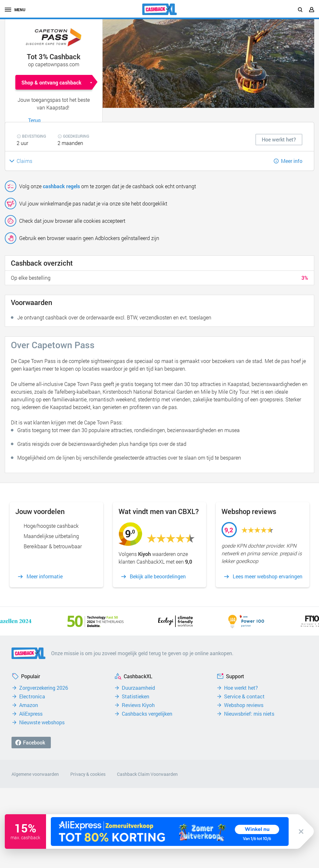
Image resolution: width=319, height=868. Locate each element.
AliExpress (31, 714)
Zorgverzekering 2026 (44, 688)
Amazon (29, 705)
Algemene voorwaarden (35, 774)
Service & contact (244, 696)
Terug (34, 120)
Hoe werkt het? (241, 688)
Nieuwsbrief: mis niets (249, 714)
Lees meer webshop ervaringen (268, 576)
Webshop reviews (244, 705)
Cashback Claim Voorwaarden (147, 774)
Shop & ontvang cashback (51, 82)
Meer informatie (45, 576)
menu (15, 10)
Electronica (32, 696)
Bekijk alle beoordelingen (158, 576)
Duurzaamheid (138, 688)
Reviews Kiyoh (138, 705)
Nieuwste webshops (42, 722)
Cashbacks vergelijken (147, 714)
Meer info (292, 161)
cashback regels (61, 186)
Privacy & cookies (88, 774)
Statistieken (136, 696)
